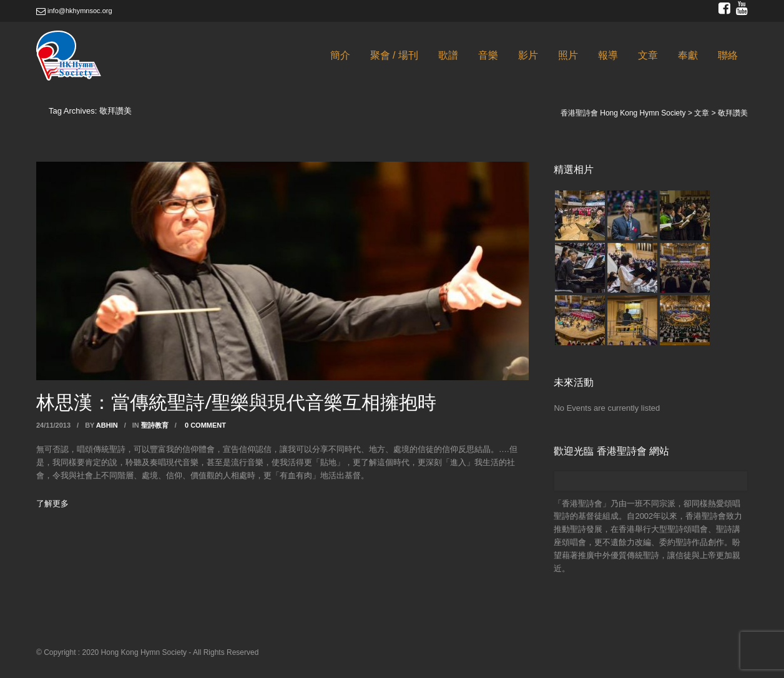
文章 (648, 55)
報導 (608, 55)
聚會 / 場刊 (394, 55)
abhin (107, 425)
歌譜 (448, 55)
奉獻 (688, 55)
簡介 (340, 55)
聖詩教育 (155, 425)
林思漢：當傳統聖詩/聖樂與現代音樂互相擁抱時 (236, 402)
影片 (528, 55)
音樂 (488, 55)
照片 (568, 55)
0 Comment (205, 425)
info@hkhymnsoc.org (74, 11)
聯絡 (728, 55)
